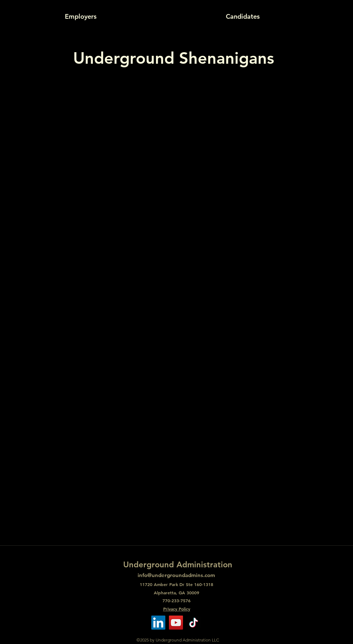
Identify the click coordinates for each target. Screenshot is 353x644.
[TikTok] (194, 623)
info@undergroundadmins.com (176, 575)
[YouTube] (176, 623)
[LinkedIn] (158, 623)
